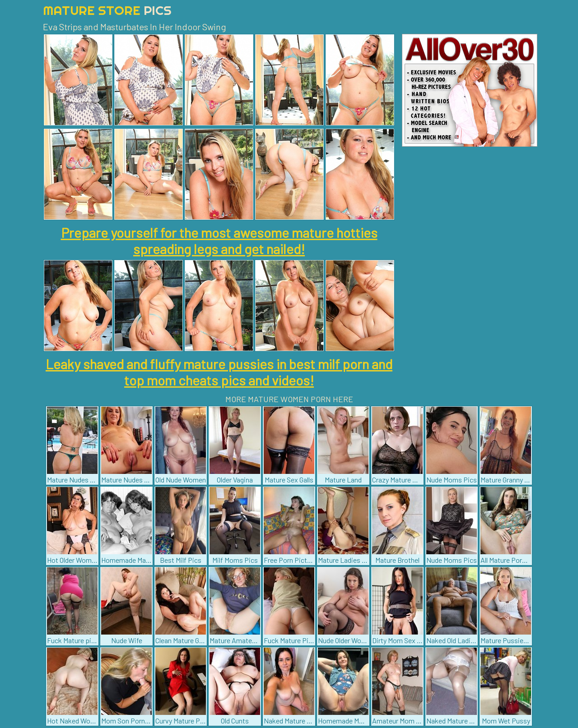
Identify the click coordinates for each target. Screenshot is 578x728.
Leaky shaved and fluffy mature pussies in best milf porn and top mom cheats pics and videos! (219, 372)
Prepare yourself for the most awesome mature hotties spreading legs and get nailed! (219, 241)
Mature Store (107, 10)
